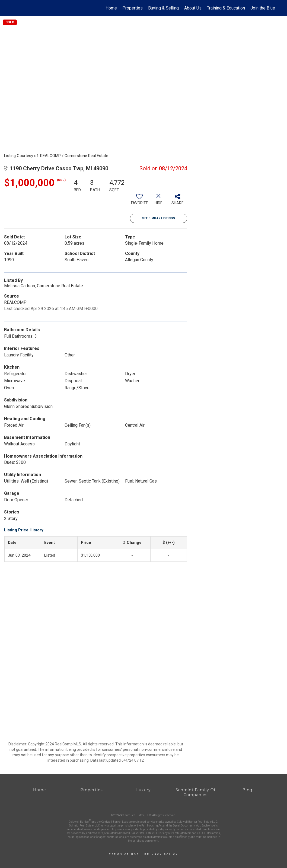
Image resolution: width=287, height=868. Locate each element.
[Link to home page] (15, 8)
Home (111, 8)
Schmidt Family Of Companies (195, 792)
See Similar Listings (159, 218)
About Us (193, 8)
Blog (248, 790)
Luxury (143, 790)
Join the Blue (263, 8)
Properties (133, 8)
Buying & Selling (163, 8)
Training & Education (226, 8)
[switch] (139, 201)
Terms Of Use (124, 854)
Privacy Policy (161, 854)
